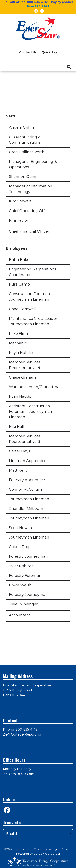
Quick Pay (49, 52)
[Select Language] (38, 834)
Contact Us (28, 52)
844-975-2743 (38, 6)
